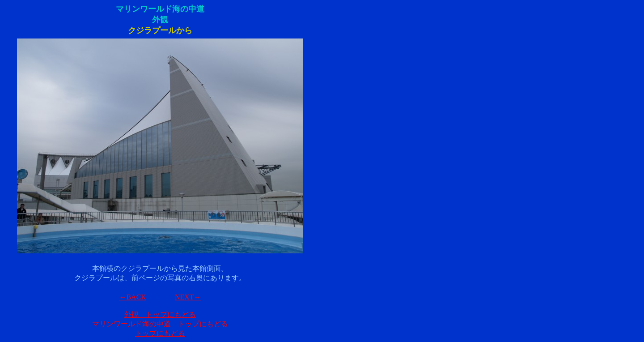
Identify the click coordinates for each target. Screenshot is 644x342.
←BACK (132, 297)
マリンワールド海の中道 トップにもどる (160, 324)
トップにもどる (160, 333)
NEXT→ (188, 297)
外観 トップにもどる (160, 314)
